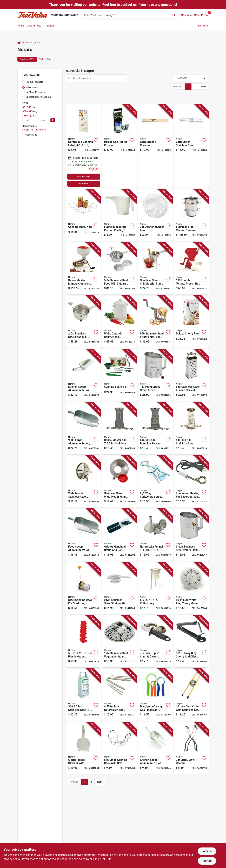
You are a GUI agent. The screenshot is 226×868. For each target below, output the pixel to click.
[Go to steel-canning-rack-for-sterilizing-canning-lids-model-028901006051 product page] (84, 588)
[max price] (43, 120)
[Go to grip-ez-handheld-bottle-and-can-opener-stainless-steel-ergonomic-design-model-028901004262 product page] (119, 535)
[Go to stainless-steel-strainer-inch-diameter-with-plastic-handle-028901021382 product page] (119, 588)
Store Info (203, 26)
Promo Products (35, 82)
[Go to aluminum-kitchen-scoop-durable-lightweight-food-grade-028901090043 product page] (84, 375)
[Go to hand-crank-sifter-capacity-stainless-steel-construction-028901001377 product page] (155, 375)
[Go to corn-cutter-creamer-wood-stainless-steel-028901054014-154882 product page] (155, 146)
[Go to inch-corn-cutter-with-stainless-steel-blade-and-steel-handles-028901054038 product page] (191, 695)
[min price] (28, 120)
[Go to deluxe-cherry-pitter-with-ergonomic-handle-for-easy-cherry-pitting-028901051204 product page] (191, 322)
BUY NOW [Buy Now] (84, 184)
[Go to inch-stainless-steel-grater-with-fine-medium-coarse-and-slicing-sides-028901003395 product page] (84, 695)
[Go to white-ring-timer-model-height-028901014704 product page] (191, 588)
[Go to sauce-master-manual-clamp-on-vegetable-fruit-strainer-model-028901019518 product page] (84, 268)
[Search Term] (129, 15)
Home (21, 26)
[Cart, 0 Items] (207, 15)
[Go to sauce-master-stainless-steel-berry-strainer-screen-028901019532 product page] (119, 428)
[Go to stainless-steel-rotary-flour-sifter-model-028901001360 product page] (191, 535)
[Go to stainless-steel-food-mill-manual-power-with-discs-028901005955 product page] (119, 268)
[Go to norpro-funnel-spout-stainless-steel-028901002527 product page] (155, 535)
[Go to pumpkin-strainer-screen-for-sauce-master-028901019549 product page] (155, 428)
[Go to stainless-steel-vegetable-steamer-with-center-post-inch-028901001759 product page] (119, 642)
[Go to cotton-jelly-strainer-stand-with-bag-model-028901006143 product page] (155, 588)
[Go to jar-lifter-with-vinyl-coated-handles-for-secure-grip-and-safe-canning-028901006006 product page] (191, 748)
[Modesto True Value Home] (33, 15)
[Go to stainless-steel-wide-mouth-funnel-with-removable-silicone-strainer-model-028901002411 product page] (119, 482)
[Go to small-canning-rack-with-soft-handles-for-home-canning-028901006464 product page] (119, 748)
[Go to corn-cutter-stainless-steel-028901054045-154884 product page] (191, 146)
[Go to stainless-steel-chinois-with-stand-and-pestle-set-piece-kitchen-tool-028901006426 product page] (155, 268)
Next (204, 87)
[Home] (19, 42)
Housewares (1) (32, 135)
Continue (207, 851)
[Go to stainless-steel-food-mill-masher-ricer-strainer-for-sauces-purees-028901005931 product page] (84, 322)
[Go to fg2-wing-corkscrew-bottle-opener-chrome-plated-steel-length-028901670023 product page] (155, 482)
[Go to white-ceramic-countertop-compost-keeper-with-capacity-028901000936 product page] (119, 322)
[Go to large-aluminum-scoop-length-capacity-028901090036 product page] (84, 428)
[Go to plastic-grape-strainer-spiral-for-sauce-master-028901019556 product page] (84, 642)
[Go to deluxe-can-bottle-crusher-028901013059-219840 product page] (119, 146)
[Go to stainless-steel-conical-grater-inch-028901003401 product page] (191, 375)
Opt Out (207, 861)
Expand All (41, 130)
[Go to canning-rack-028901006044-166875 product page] (84, 215)
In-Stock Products (35, 92)
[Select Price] (53, 120)
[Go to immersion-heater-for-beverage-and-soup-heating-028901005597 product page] (191, 482)
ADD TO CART (84, 176)
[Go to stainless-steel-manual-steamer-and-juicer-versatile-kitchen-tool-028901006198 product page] (191, 215)
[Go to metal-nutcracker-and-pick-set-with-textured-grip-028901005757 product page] (119, 695)
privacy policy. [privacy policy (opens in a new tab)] (12, 859)
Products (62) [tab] (27, 59)
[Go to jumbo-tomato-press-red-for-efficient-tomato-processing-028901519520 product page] (191, 268)
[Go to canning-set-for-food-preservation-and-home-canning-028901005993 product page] (119, 375)
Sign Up (198, 15)
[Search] (174, 15)
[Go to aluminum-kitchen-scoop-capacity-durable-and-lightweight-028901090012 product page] (155, 748)
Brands (50, 26)
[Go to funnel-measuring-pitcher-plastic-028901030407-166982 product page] (119, 215)
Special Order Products (38, 97)
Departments (34, 26)
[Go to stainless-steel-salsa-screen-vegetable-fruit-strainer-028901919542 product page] (191, 428)
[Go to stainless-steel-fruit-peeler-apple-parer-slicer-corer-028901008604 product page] (155, 322)
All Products (32, 88)
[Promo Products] (24, 82)
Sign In (185, 15)
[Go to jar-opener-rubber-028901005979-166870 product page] (155, 215)
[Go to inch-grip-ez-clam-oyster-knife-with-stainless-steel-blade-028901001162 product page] (155, 642)
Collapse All (28, 130)
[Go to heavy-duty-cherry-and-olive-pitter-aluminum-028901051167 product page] (191, 642)
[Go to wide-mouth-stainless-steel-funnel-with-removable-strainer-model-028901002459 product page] (84, 482)
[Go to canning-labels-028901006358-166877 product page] (84, 146)
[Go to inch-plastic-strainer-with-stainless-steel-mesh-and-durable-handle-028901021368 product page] (84, 748)
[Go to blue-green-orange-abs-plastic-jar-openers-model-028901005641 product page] (155, 695)
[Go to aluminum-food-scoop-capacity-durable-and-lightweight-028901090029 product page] (84, 535)
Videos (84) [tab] (45, 59)
